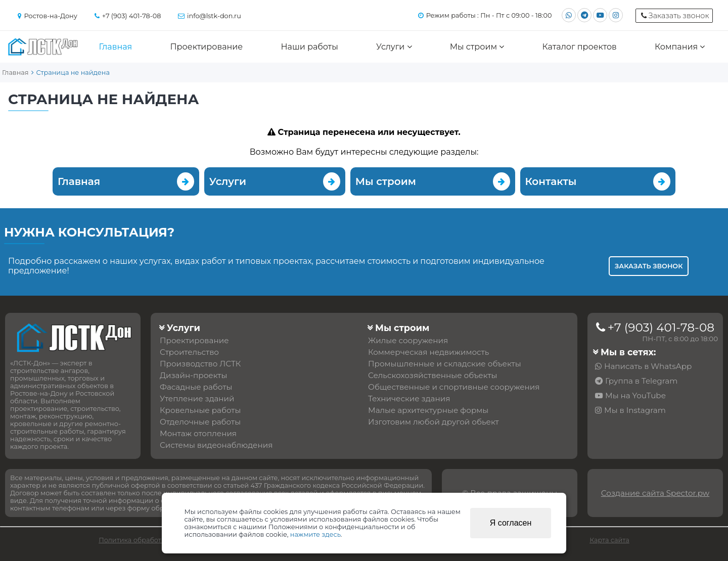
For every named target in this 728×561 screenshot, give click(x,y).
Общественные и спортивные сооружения (454, 387)
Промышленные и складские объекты (445, 364)
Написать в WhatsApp (648, 366)
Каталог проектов (579, 47)
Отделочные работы (200, 422)
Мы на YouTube (635, 395)
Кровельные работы (200, 410)
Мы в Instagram (635, 410)
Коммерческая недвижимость (428, 352)
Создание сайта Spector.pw (655, 493)
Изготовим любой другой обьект (434, 422)
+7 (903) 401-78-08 (661, 328)
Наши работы (309, 47)
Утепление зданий (197, 399)
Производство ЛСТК (200, 364)
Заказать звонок (649, 266)
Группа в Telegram (641, 381)
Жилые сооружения (408, 340)
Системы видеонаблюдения (216, 445)
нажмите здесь (315, 534)
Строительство (189, 352)
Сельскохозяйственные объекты (433, 375)
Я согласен (511, 523)
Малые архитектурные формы (428, 410)
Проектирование (206, 47)
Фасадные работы (196, 387)
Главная (116, 47)
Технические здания (409, 399)
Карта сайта (609, 540)
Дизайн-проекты (193, 375)
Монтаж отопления (198, 433)
